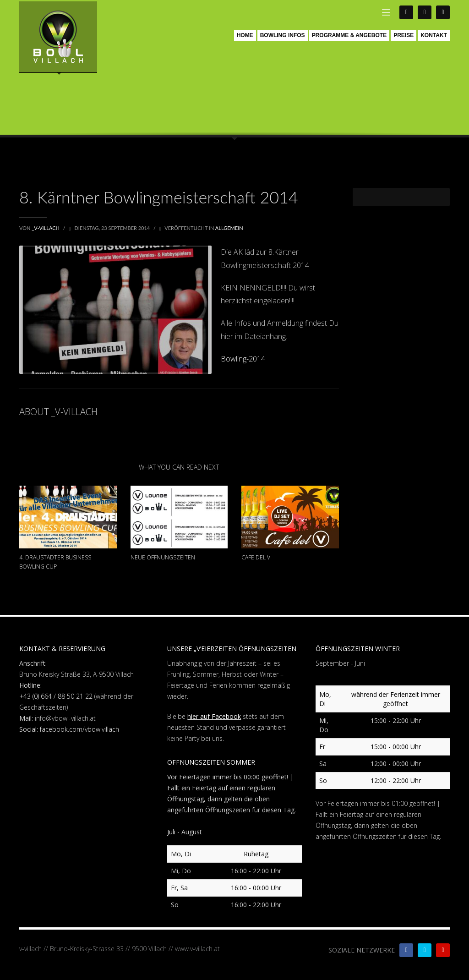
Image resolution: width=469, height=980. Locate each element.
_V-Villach (46, 228)
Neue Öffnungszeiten (163, 557)
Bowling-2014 (243, 359)
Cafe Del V (256, 557)
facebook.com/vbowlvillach (79, 729)
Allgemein (229, 228)
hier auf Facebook (214, 716)
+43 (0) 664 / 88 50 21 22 (56, 696)
